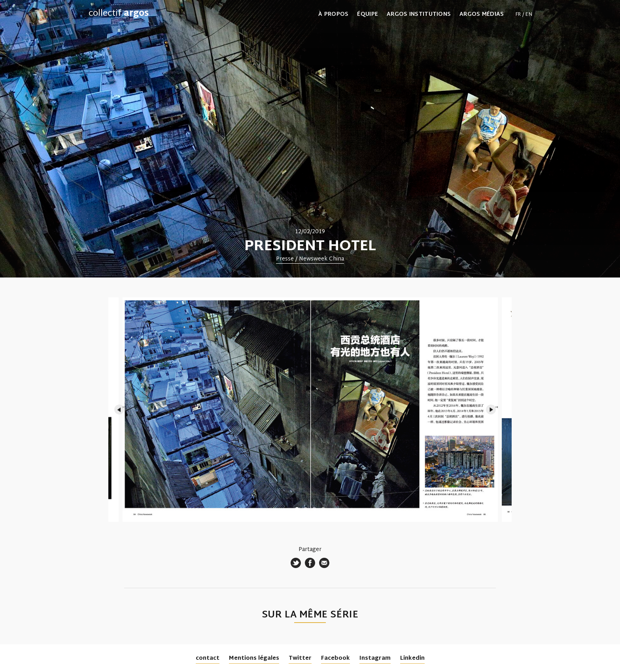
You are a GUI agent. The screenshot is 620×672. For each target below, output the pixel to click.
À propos (333, 15)
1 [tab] (297, 509)
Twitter (300, 658)
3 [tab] (314, 509)
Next (491, 410)
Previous (119, 410)
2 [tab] (306, 509)
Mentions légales (254, 658)
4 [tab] (323, 509)
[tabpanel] (310, 139)
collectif (119, 14)
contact (208, 658)
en (529, 15)
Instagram (375, 658)
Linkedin (412, 658)
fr (518, 15)
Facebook (336, 658)
